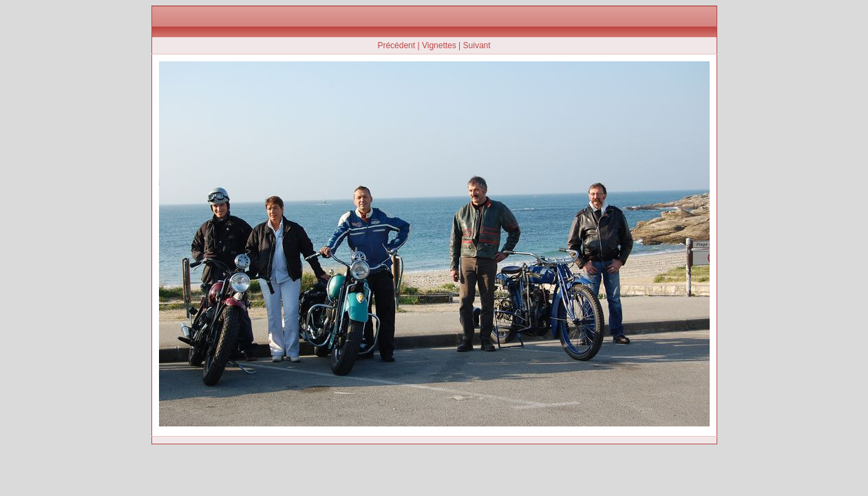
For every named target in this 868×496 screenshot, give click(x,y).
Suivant (477, 45)
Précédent (396, 45)
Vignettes (439, 45)
